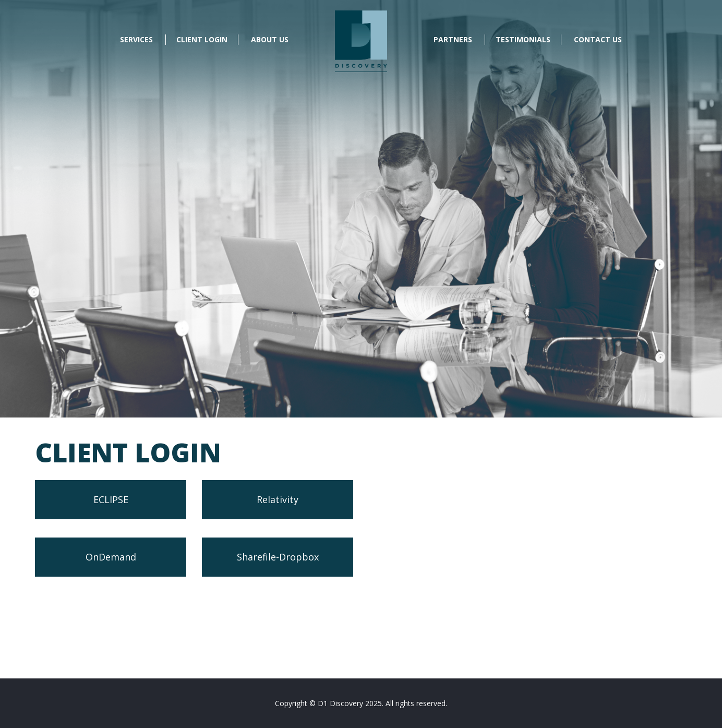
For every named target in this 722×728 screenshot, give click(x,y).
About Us (270, 39)
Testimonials (523, 39)
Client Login (202, 39)
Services (136, 39)
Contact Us (598, 39)
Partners (453, 39)
